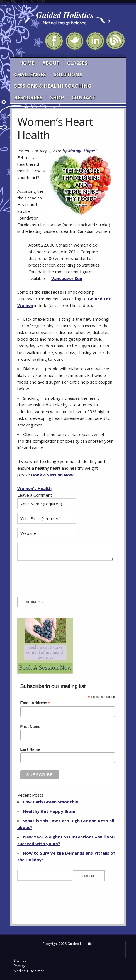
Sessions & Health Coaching (53, 86)
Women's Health (34, 488)
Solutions (68, 75)
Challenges (30, 75)
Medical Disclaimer (29, 971)
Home (27, 63)
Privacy (20, 966)
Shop (57, 98)
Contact (83, 98)
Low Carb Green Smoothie (51, 802)
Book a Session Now (52, 475)
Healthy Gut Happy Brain (49, 811)
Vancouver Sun (67, 278)
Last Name (30, 749)
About (51, 63)
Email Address (36, 703)
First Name (30, 727)
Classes (77, 63)
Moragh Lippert (82, 151)
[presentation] (60, 580)
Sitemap (20, 960)
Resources (28, 98)
